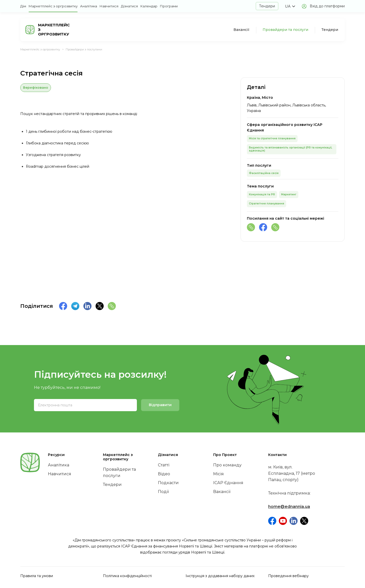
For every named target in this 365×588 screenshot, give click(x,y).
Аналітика (89, 6)
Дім (23, 6)
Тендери (267, 6)
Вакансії (241, 30)
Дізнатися (129, 6)
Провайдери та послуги (285, 30)
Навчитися (109, 6)
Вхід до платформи (327, 6)
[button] (290, 6)
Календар (149, 6)
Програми (169, 6)
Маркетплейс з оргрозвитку (53, 6)
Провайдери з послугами (84, 49)
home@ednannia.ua (289, 507)
